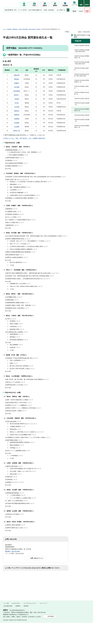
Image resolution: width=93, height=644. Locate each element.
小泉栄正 (17, 99)
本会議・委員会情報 (23, 29)
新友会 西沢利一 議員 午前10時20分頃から (20, 294)
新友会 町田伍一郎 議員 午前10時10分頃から (21, 522)
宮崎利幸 (17, 115)
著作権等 (26, 627)
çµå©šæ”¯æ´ (62, 10)
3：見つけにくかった (40, 582)
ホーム (4, 29)
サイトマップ (44, 625)
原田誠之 (17, 79)
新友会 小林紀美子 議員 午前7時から (18, 147)
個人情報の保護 (8, 627)
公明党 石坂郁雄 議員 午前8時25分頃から (20, 463)
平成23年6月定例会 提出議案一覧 (82, 120)
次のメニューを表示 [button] (68, 10)
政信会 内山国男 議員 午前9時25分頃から (20, 490)
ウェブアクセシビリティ (30, 625)
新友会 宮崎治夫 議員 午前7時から (18, 397)
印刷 (68, 32)
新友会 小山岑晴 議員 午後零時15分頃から (19, 376)
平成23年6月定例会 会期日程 (82, 115)
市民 (24, 6)
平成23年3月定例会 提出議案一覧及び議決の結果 (82, 63)
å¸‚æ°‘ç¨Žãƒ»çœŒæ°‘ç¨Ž (35, 10)
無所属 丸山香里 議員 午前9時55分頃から (20, 511)
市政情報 (65, 6)
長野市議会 (15, 29)
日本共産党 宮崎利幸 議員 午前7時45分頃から (22, 418)
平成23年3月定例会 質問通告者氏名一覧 (82, 57)
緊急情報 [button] (87, 11)
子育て (34, 6)
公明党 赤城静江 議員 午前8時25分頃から (19, 206)
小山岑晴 (17, 107)
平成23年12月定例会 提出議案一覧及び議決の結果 (82, 75)
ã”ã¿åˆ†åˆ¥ (23, 10)
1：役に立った (12, 576)
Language (81, 11)
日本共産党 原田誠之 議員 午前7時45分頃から (21, 173)
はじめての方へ (16, 625)
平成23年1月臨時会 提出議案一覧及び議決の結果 (82, 51)
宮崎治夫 (17, 111)
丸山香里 (17, 127)
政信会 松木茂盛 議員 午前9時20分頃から (19, 233)
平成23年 (38, 29)
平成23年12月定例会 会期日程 (82, 69)
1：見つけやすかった (14, 582)
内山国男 (17, 123)
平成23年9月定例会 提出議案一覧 (82, 104)
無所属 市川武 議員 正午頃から (16, 355)
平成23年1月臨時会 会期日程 (82, 46)
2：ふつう (23, 576)
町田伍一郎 (17, 131)
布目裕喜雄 (17, 91)
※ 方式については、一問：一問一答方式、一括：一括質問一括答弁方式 (24, 138)
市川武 (17, 103)
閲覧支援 (74, 11)
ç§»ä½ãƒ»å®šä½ (49, 10)
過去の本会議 (32, 29)
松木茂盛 (17, 87)
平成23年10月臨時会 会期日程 (82, 87)
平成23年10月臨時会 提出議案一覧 (82, 93)
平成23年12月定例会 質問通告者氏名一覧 (82, 81)
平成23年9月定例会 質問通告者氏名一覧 (82, 110)
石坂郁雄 (17, 119)
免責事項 (18, 627)
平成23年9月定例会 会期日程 (82, 99)
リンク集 (6, 625)
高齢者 (45, 6)
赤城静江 (17, 83)
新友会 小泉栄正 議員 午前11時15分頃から (20, 316)
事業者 (55, 6)
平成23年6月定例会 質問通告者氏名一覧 (82, 126)
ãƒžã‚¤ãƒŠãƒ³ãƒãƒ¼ (11, 10)
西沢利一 (17, 95)
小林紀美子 (17, 75)
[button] (81, 3)
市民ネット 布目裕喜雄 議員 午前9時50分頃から (21, 270)
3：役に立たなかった (36, 576)
